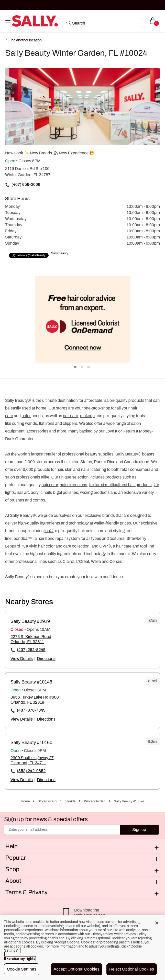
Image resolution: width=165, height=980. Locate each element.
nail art (23, 492)
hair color (49, 485)
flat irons (47, 423)
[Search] (106, 23)
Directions (46, 659)
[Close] (157, 923)
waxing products (95, 492)
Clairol (68, 561)
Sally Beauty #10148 (31, 682)
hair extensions (74, 485)
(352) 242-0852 (31, 771)
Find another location (25, 40)
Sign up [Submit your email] (139, 830)
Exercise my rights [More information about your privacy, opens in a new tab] (20, 959)
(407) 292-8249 (31, 650)
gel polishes (67, 492)
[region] (82, 947)
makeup (87, 416)
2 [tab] (82, 367)
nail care (70, 416)
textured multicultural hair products (120, 485)
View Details (22, 659)
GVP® (105, 546)
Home (25, 801)
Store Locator (48, 801)
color (26, 416)
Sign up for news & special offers (46, 819)
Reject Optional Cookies (132, 969)
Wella (96, 561)
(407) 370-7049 (31, 710)
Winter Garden (95, 801)
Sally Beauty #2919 (30, 621)
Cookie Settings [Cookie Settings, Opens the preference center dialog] (22, 969)
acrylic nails (41, 492)
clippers (70, 423)
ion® (49, 531)
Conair (115, 561)
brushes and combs (27, 500)
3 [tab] (89, 367)
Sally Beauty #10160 (31, 743)
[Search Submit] (69, 23)
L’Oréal (83, 561)
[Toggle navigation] (8, 21)
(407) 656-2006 (26, 184)
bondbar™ (23, 538)
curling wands (24, 423)
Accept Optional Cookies (76, 969)
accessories (37, 431)
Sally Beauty (60, 253)
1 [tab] (75, 367)
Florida (70, 801)
